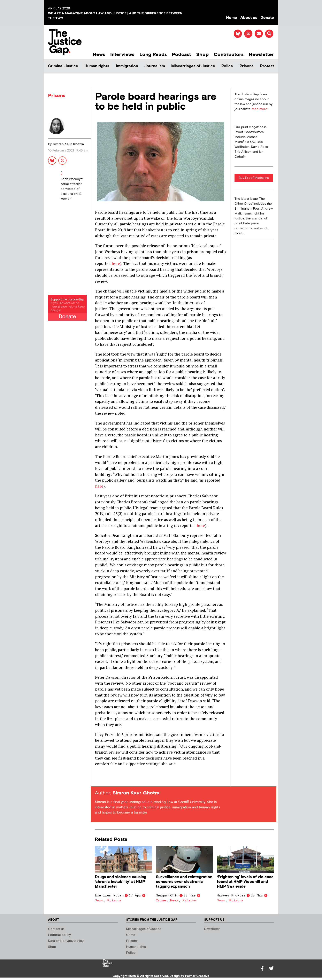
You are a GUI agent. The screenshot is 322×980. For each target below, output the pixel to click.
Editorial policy (59, 935)
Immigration (127, 66)
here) (117, 263)
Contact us (56, 929)
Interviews (122, 55)
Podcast (181, 55)
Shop (202, 55)
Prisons (247, 66)
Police (227, 66)
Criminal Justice (63, 66)
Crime (161, 900)
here (99, 486)
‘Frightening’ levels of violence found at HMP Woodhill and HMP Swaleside (245, 882)
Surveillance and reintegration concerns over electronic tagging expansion (184, 882)
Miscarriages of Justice (193, 66)
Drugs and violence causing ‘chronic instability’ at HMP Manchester (121, 882)
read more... (260, 109)
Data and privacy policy (66, 941)
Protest (267, 66)
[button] (269, 34)
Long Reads (153, 55)
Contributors (229, 55)
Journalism (155, 66)
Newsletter (261, 55)
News (99, 55)
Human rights (97, 66)
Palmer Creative (197, 976)
